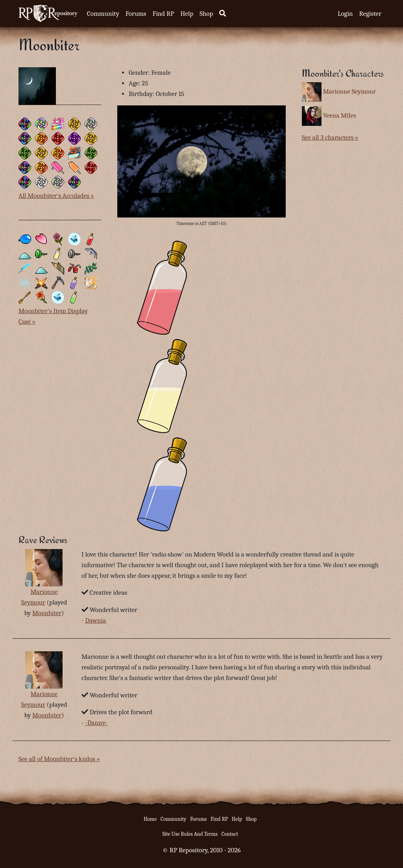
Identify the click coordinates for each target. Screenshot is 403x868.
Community (103, 14)
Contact (230, 834)
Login (345, 14)
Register (370, 14)
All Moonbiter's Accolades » (56, 196)
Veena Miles (340, 115)
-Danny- (96, 723)
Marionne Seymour (349, 91)
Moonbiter (47, 613)
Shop (206, 14)
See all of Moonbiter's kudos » (59, 759)
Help (187, 14)
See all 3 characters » (330, 137)
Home (150, 819)
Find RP (163, 14)
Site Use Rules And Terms (190, 834)
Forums (136, 14)
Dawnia (95, 620)
